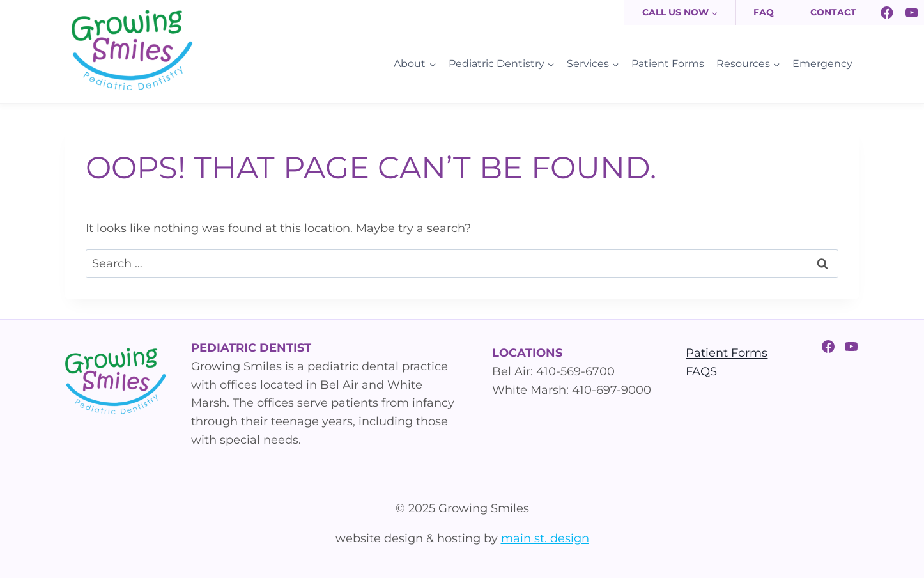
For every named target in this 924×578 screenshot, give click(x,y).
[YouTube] (912, 12)
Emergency (822, 64)
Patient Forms (668, 64)
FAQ (764, 12)
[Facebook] (887, 12)
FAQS (701, 371)
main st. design (545, 538)
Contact (833, 12)
